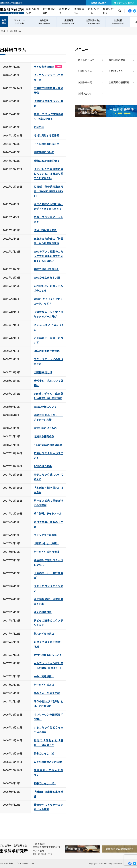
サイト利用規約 (6, 863)
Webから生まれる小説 (47, 277)
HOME (3, 31)
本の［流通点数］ (44, 676)
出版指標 (118, 22)
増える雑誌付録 (43, 612)
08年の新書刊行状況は (47, 351)
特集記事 (44, 22)
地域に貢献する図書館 (46, 135)
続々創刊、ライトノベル (48, 513)
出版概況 (69, 22)
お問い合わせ (108, 11)
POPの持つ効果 (43, 466)
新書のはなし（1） (45, 783)
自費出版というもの (45, 428)
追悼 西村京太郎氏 (45, 230)
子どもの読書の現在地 (46, 144)
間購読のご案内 (99, 3)
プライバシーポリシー (25, 863)
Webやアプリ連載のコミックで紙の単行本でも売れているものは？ (48, 256)
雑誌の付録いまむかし (46, 269)
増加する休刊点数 (44, 436)
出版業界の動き (93, 22)
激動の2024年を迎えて (47, 161)
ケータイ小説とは (44, 685)
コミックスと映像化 (45, 535)
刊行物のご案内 (49, 11)
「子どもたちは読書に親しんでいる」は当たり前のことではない (48, 174)
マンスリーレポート (19, 22)
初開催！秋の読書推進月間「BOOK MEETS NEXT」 (48, 191)
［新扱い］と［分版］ (46, 543)
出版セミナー (65, 11)
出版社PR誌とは (43, 372)
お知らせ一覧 (94, 11)
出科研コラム (79, 11)
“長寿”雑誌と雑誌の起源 (48, 445)
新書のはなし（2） (45, 753)
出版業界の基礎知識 (119, 82)
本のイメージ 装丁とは (47, 693)
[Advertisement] (106, 152)
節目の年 (39, 127)
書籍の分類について (45, 407)
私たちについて (33, 11)
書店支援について (44, 152)
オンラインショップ (124, 3)
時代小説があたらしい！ (48, 655)
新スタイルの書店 (44, 633)
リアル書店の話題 (48, 67)
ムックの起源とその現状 (48, 762)
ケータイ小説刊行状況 (46, 552)
